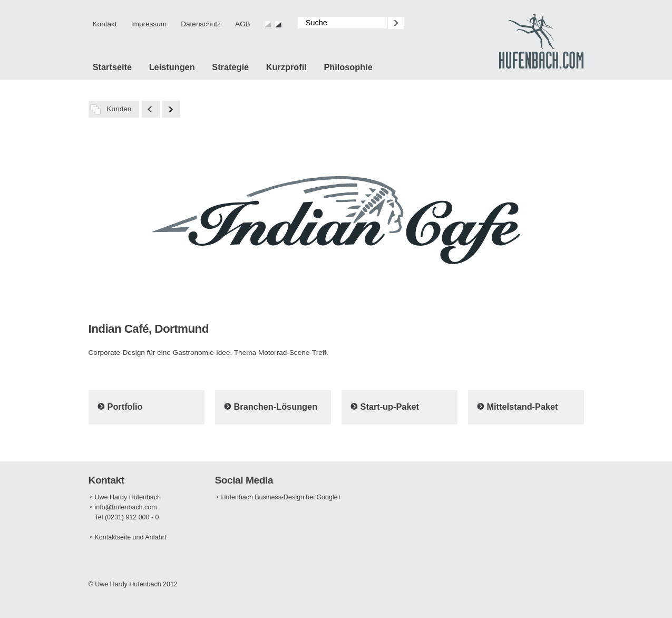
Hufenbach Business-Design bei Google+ (281, 497)
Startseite (112, 67)
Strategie (230, 67)
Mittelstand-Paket (523, 407)
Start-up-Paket (390, 407)
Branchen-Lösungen (276, 407)
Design (541, 42)
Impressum (149, 24)
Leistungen (172, 67)
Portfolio (125, 407)
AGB (243, 24)
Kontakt (105, 24)
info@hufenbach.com (126, 507)
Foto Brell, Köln (171, 109)
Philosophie (348, 67)
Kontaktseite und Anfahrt (131, 537)
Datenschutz (201, 24)
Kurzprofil (286, 67)
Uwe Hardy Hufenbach (128, 497)
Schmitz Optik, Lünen (151, 109)
